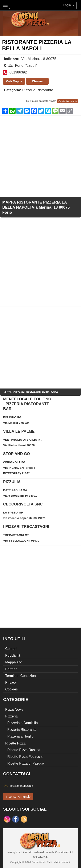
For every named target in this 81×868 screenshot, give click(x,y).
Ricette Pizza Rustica (24, 750)
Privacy (11, 683)
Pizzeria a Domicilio (23, 723)
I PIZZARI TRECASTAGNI (26, 527)
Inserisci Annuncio (18, 797)
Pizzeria (11, 716)
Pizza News (14, 710)
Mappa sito (14, 662)
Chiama (37, 81)
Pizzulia (12, 482)
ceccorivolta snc (23, 504)
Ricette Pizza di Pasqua (26, 763)
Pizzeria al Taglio (20, 736)
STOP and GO (17, 454)
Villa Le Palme (19, 431)
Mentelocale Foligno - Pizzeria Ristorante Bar (27, 404)
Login (69, 5)
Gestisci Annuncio (68, 101)
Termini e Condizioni (21, 676)
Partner (11, 669)
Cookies (12, 689)
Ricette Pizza (15, 743)
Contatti (11, 649)
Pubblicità (13, 655)
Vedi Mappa (14, 81)
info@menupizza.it (21, 786)
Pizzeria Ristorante (38, 90)
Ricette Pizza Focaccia (25, 757)
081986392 (18, 72)
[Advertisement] (40, 156)
